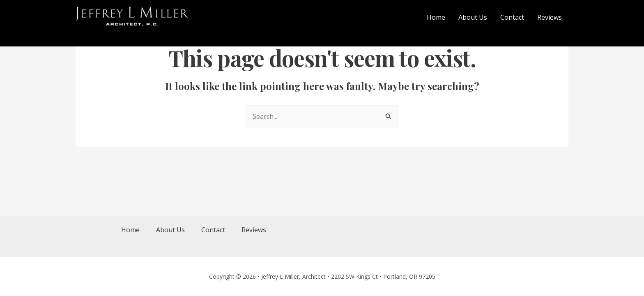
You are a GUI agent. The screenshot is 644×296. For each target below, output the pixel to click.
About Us (170, 230)
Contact (213, 230)
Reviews (254, 230)
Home (130, 230)
